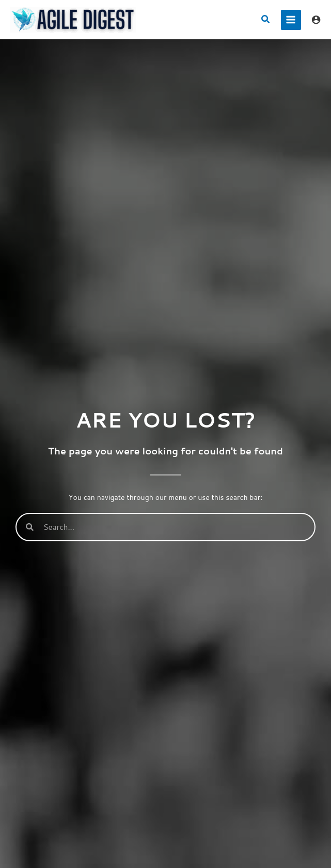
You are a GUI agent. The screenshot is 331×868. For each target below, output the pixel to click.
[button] (266, 20)
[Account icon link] (316, 20)
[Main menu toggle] (291, 20)
